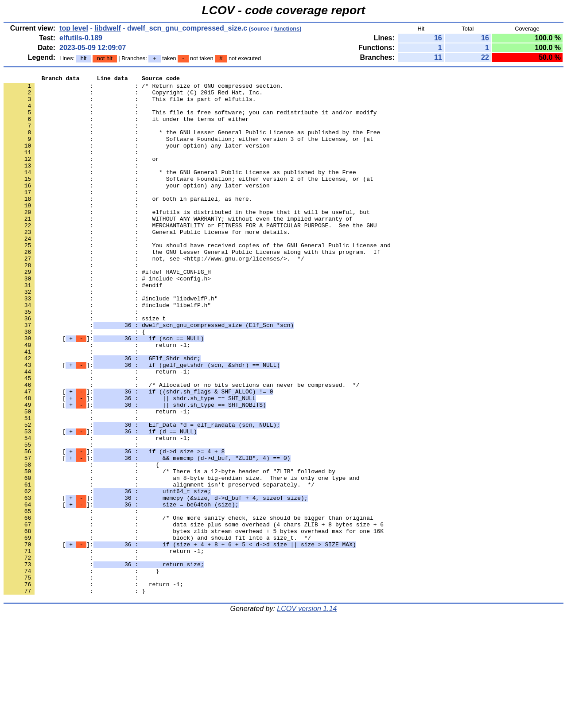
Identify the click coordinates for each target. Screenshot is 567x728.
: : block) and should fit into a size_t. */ (157, 631)
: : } (81, 670)
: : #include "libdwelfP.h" (111, 343)
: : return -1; (97, 399)
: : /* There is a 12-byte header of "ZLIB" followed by (169, 551)
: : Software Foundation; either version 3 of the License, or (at (188, 152)
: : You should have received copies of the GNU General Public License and (197, 280)
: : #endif (83, 327)
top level (74, 28)
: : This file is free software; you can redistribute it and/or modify (190, 120)
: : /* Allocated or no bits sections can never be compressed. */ (181, 447)
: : (73, 112)
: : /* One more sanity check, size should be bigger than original (188, 607)
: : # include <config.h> (107, 319)
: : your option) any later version (137, 160)
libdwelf (108, 28)
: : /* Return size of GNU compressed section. (144, 88)
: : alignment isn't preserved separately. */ (159, 567)
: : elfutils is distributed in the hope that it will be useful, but (187, 240)
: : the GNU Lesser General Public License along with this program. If (192, 288)
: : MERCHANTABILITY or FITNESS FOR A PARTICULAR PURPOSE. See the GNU (190, 256)
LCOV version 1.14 (307, 712)
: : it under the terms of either (126, 128)
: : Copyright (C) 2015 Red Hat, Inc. (133, 96)
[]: (104, 391)
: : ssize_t (85, 367)
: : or (81, 176)
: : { (74, 383)
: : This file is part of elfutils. (130, 104)
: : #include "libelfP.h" (107, 351)
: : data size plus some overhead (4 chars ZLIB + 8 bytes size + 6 (194, 615)
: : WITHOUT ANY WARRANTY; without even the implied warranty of (178, 248)
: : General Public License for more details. (147, 264)
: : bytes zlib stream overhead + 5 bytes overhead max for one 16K (194, 623)
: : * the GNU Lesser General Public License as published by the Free (192, 144)
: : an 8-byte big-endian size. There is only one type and (181, 559)
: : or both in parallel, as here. (128, 224)
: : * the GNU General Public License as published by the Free (180, 192)
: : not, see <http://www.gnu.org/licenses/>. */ (154, 296)
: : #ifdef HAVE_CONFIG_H (107, 311)
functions (287, 29)
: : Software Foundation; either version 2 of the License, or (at (188, 200)
